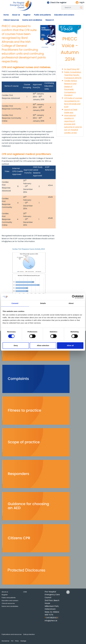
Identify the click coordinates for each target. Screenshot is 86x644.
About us (5, 592)
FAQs (17, 641)
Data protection (29, 634)
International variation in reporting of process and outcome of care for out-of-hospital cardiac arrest (73, 124)
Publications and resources (12, 634)
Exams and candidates (10, 606)
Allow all (70, 345)
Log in (82, 2)
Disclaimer (6, 641)
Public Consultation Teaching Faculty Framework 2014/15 (73, 75)
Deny (16, 345)
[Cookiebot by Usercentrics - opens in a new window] (74, 297)
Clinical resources (8, 603)
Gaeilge (23, 641)
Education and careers (10, 601)
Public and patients (9, 598)
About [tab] (71, 303)
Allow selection (43, 345)
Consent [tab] (15, 303)
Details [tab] (43, 303)
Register (5, 595)
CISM (25, 592)
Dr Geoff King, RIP (72, 69)
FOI (12, 641)
